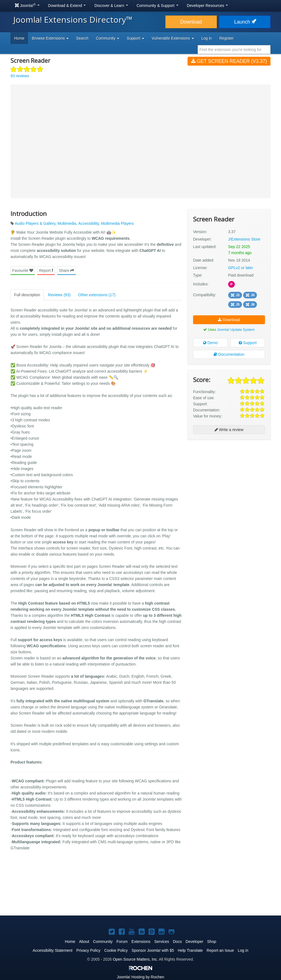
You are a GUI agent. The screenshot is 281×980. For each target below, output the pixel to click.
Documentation (229, 354)
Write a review (229, 430)
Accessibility (88, 223)
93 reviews (20, 76)
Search (82, 38)
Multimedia (67, 223)
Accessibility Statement (53, 950)
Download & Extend (67, 6)
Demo (210, 343)
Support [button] (135, 38)
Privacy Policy (88, 950)
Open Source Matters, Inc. (135, 959)
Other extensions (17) (97, 295)
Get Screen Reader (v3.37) (229, 61)
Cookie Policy (116, 950)
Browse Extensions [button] (50, 38)
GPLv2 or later (241, 268)
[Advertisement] (229, 480)
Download (191, 22)
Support (248, 343)
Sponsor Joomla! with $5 (153, 950)
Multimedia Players (117, 223)
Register (227, 38)
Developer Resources (208, 6)
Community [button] (108, 38)
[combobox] (234, 50)
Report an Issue (220, 950)
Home (19, 38)
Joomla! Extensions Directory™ (73, 20)
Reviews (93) (59, 295)
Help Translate (190, 950)
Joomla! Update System (236, 330)
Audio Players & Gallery (35, 223)
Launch (245, 22)
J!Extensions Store (244, 239)
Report (46, 270)
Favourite (23, 270)
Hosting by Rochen (140, 977)
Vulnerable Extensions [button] (173, 38)
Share (67, 270)
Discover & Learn (111, 6)
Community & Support (158, 6)
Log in (207, 38)
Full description (27, 295)
